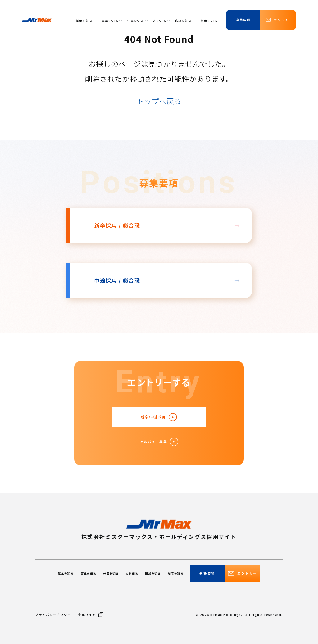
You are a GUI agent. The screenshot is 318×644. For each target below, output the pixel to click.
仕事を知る (137, 21)
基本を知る (86, 21)
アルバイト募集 (159, 442)
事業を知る (112, 21)
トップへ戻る (159, 101)
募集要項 (243, 20)
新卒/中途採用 (159, 417)
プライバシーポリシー (53, 615)
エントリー (278, 20)
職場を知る (185, 21)
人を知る (161, 21)
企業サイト (91, 615)
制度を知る (209, 21)
